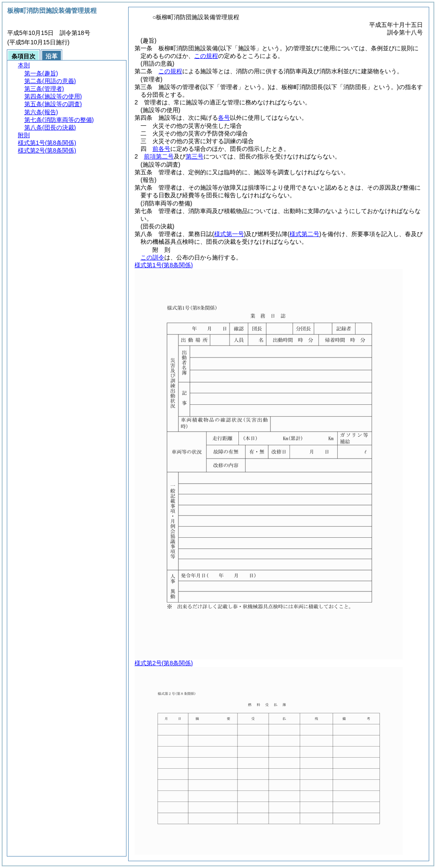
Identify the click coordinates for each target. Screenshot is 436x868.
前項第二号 (159, 156)
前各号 (161, 149)
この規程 (206, 56)
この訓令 (152, 257)
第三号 (195, 156)
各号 (224, 118)
